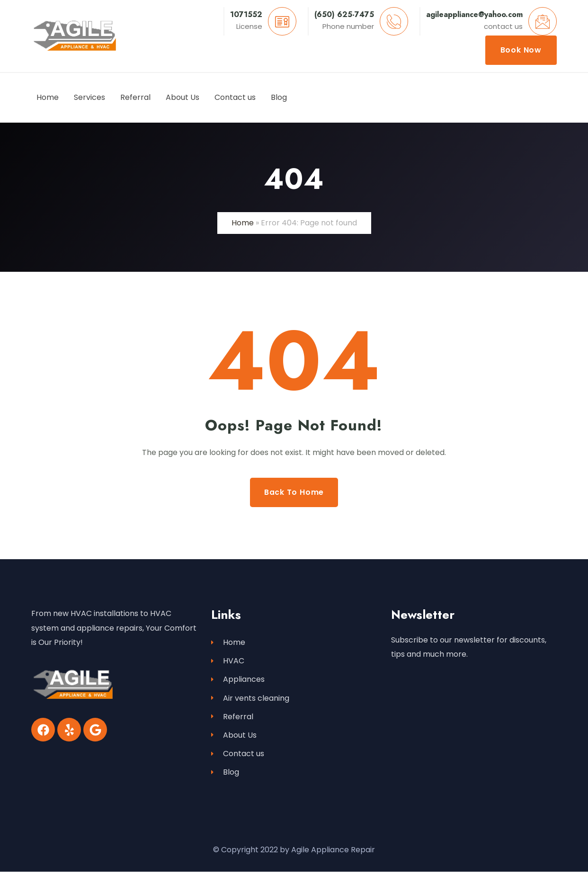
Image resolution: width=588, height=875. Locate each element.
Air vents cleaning (250, 699)
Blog (225, 775)
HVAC (228, 661)
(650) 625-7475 (344, 14)
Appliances (238, 680)
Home (243, 223)
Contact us (238, 756)
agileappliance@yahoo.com (474, 14)
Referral (232, 718)
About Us (234, 737)
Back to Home (294, 492)
